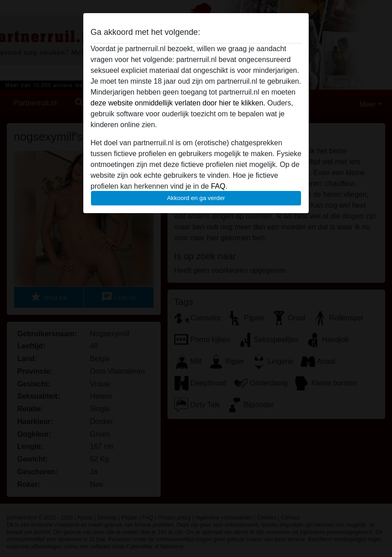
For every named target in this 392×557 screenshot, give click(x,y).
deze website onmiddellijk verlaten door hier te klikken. (178, 103)
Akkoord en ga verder (196, 198)
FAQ (218, 186)
